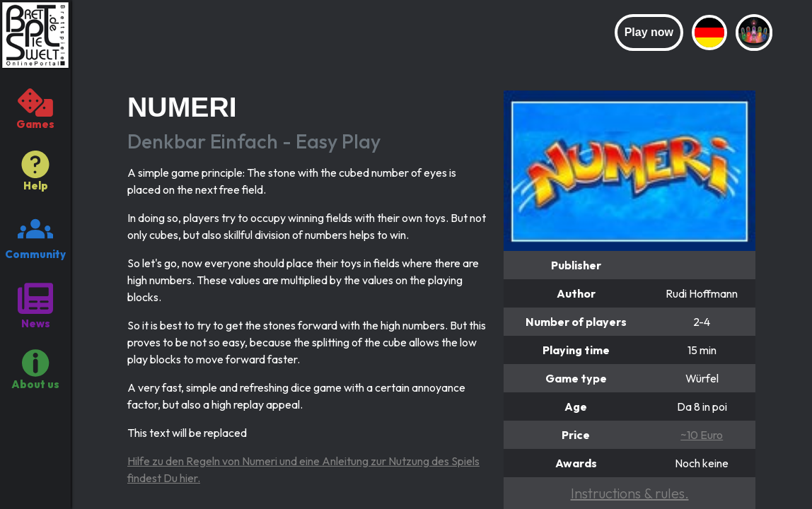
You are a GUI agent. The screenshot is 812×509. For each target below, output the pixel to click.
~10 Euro (702, 435)
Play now (649, 32)
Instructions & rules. (630, 493)
